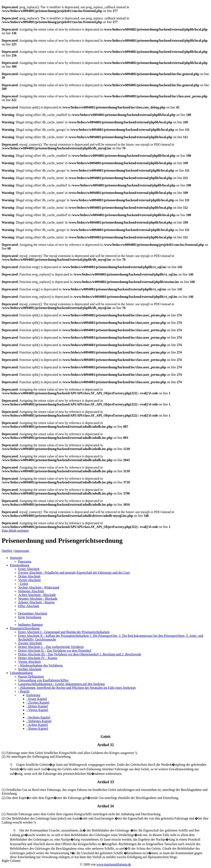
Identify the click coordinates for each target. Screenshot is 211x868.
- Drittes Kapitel (37, 706)
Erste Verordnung (30, 617)
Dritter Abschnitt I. (51, 647)
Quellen (7, 551)
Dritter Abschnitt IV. (38, 658)
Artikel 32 (106, 745)
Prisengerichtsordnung (25, 628)
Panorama (25, 561)
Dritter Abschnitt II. (55, 651)
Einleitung (33, 695)
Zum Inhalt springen (15, 531)
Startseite (16, 558)
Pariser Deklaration (31, 677)
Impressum (22, 551)
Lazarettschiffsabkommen (61, 684)
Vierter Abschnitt (29, 580)
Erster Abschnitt (29, 569)
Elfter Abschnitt (29, 606)
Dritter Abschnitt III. (80, 654)
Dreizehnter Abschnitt (33, 613)
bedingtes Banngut (30, 625)
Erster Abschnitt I (64, 632)
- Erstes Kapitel (37, 699)
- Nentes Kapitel (37, 728)
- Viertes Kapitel (37, 710)
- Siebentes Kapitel (39, 721)
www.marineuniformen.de (114, 864)
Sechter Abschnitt (39, 587)
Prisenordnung (19, 565)
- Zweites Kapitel (38, 703)
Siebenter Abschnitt (31, 591)
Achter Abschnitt (37, 595)
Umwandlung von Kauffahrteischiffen (43, 680)
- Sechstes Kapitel (38, 717)
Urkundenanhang (21, 673)
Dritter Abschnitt (29, 576)
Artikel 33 (106, 782)
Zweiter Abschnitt (74, 573)
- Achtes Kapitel (37, 725)
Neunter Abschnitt (38, 599)
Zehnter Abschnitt (36, 602)
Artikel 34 (106, 806)
